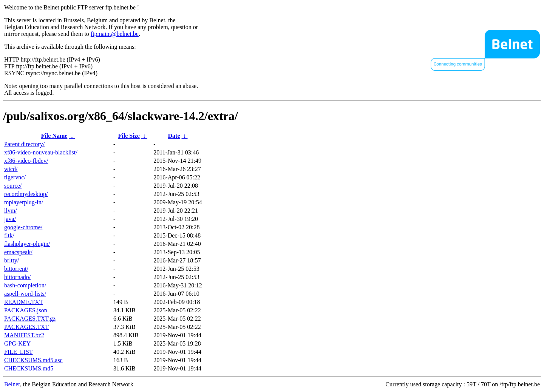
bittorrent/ (16, 269)
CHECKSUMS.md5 (29, 368)
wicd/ (11, 169)
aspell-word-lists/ (25, 294)
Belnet (12, 384)
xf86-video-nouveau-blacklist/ (41, 152)
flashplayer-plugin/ (27, 244)
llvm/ (11, 211)
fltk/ (9, 235)
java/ (10, 219)
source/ (13, 186)
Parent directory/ (24, 144)
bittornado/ (17, 277)
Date (174, 136)
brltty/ (12, 260)
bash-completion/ (25, 285)
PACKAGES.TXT (26, 327)
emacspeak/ (18, 252)
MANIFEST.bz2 (24, 335)
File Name (54, 136)
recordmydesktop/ (26, 194)
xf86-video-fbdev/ (26, 161)
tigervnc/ (15, 177)
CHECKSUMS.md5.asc (33, 360)
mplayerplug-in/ (24, 202)
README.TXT (24, 302)
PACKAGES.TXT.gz (30, 319)
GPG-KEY (17, 343)
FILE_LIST (19, 352)
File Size (129, 136)
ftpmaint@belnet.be (115, 34)
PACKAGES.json (26, 310)
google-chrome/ (23, 227)
